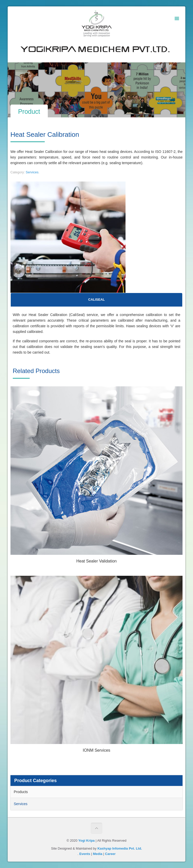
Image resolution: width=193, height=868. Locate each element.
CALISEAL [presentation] (96, 300)
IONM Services (97, 750)
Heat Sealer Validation (96, 561)
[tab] (97, 300)
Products (21, 792)
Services (32, 172)
